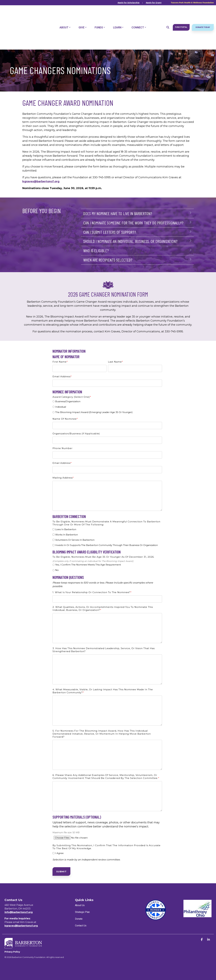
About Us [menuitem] (80, 905)
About (65, 14)
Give (83, 14)
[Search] (168, 14)
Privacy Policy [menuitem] (12, 952)
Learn (118, 14)
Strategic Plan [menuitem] (82, 912)
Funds (100, 14)
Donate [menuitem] (79, 919)
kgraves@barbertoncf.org (41, 181)
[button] (202, 940)
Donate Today (203, 14)
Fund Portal (181, 14)
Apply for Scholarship (129, 3)
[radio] (107, 402)
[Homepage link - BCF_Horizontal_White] (23, 947)
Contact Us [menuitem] (81, 926)
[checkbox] (107, 407)
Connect (139, 14)
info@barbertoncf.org (19, 912)
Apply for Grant (154, 3)
